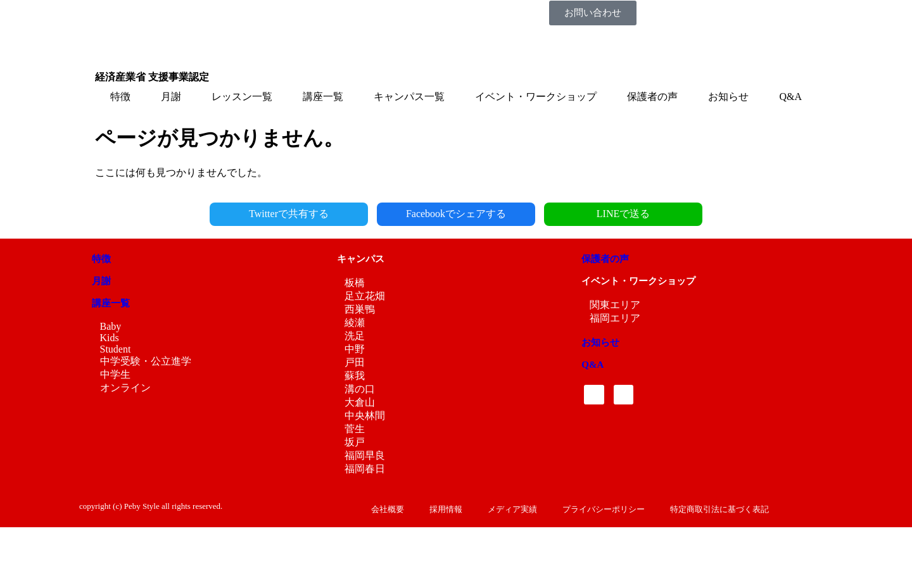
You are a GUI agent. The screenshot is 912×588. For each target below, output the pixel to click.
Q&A (790, 97)
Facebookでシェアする (456, 214)
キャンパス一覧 (409, 97)
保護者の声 (652, 97)
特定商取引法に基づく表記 (719, 509)
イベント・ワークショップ (536, 97)
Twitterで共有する (289, 214)
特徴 (120, 97)
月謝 (171, 97)
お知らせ (728, 97)
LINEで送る (623, 214)
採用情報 (446, 509)
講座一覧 (323, 97)
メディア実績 (512, 509)
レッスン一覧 (242, 97)
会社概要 (388, 509)
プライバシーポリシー (604, 509)
